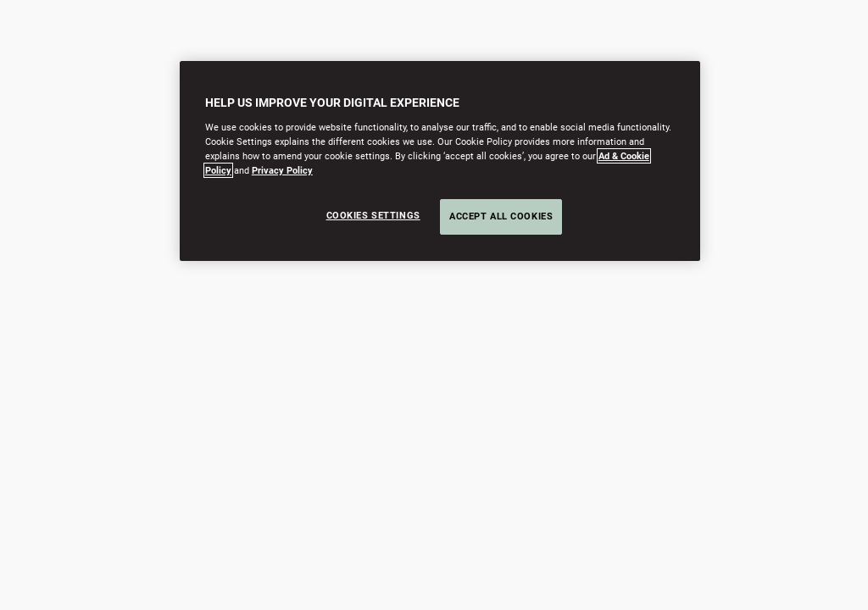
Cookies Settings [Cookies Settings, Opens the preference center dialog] (373, 215)
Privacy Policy (282, 170)
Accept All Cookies (501, 216)
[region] (440, 161)
